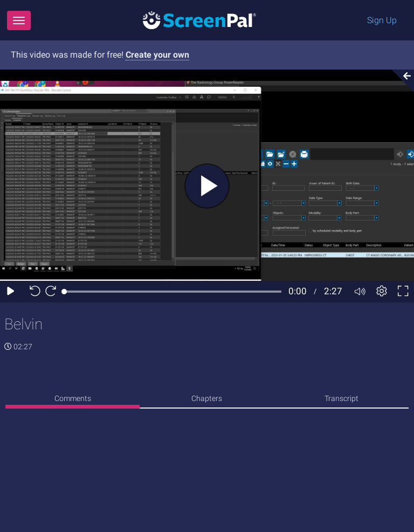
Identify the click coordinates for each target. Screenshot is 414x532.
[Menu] (19, 20)
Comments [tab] (73, 398)
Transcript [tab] (341, 398)
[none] (73, 400)
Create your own (157, 55)
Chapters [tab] (207, 398)
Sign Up (382, 20)
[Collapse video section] (400, 81)
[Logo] (199, 20)
